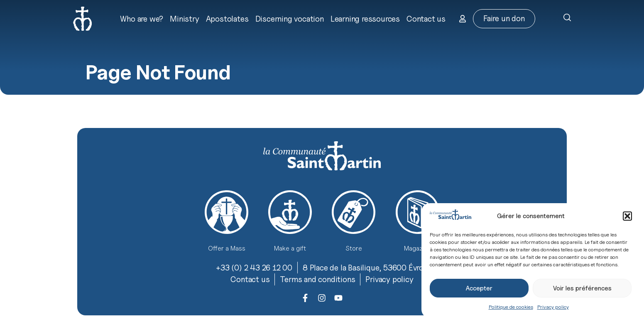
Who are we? (142, 19)
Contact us (426, 19)
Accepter (479, 288)
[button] (627, 216)
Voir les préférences (582, 288)
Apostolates (227, 19)
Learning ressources (365, 19)
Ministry (184, 19)
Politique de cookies (511, 307)
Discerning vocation (290, 19)
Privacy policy (553, 307)
